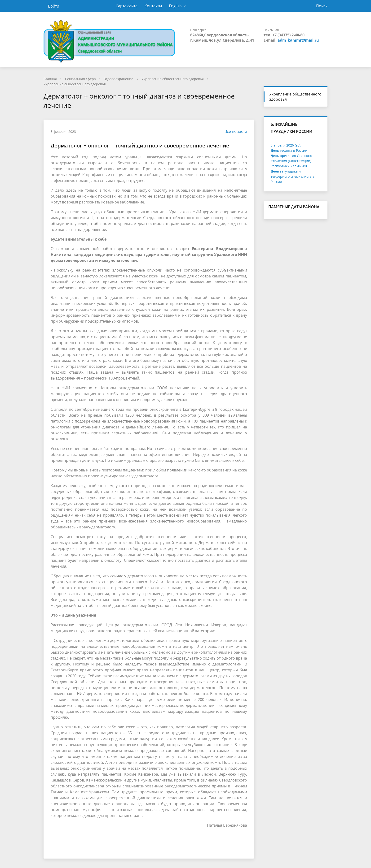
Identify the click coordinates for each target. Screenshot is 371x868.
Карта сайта (127, 6)
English (175, 6)
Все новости (233, 131)
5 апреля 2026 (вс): (286, 145)
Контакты (153, 6)
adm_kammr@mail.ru (298, 40)
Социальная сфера (80, 79)
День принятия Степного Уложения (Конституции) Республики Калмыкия (291, 161)
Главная (50, 79)
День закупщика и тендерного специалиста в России (293, 176)
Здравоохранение (119, 79)
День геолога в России (289, 150)
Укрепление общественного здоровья (173, 79)
